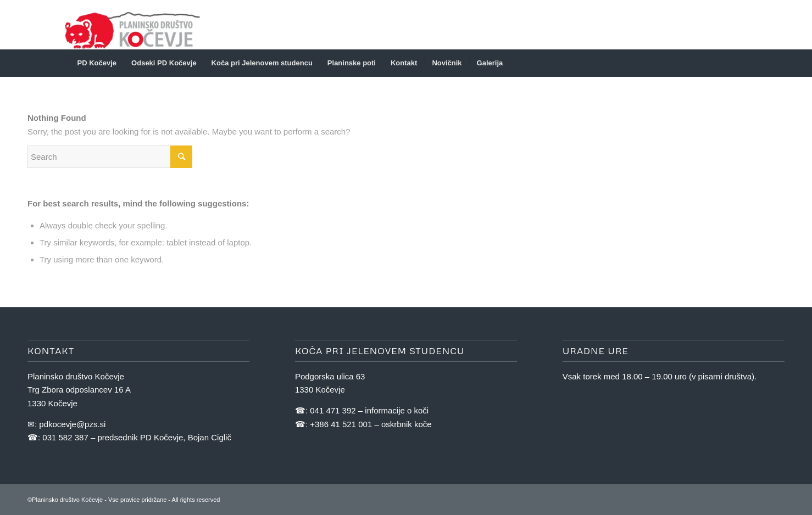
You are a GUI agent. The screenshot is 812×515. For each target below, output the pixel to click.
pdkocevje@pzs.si (72, 424)
